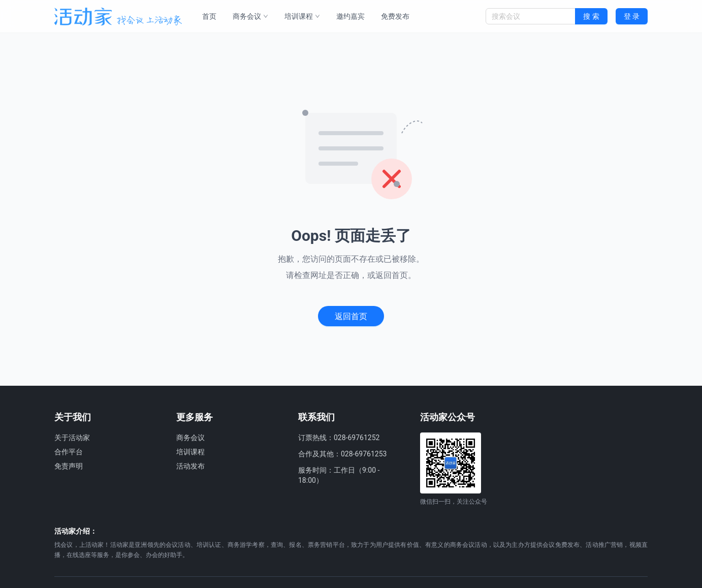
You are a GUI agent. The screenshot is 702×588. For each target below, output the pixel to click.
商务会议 (250, 16)
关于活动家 (72, 438)
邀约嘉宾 (350, 16)
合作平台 (69, 452)
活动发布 (190, 466)
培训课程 (302, 16)
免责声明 (69, 466)
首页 (209, 16)
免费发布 (395, 16)
